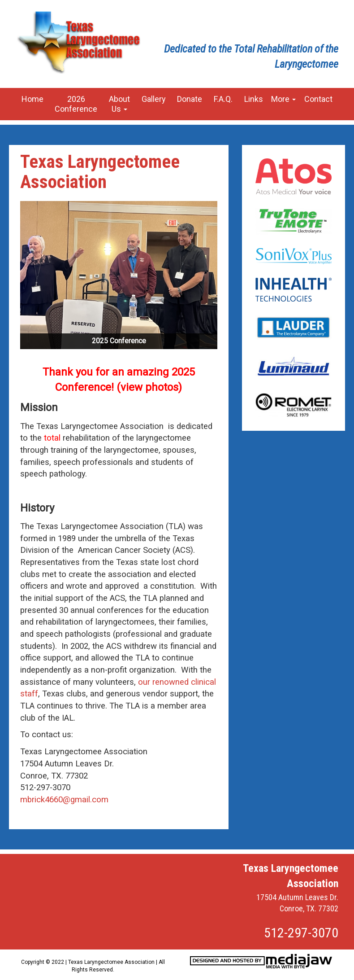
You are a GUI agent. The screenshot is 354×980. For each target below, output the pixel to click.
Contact (318, 99)
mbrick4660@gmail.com (64, 800)
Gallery (154, 99)
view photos (149, 387)
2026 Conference (76, 104)
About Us (119, 104)
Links (254, 99)
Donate (190, 99)
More (283, 99)
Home (32, 99)
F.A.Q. (223, 99)
